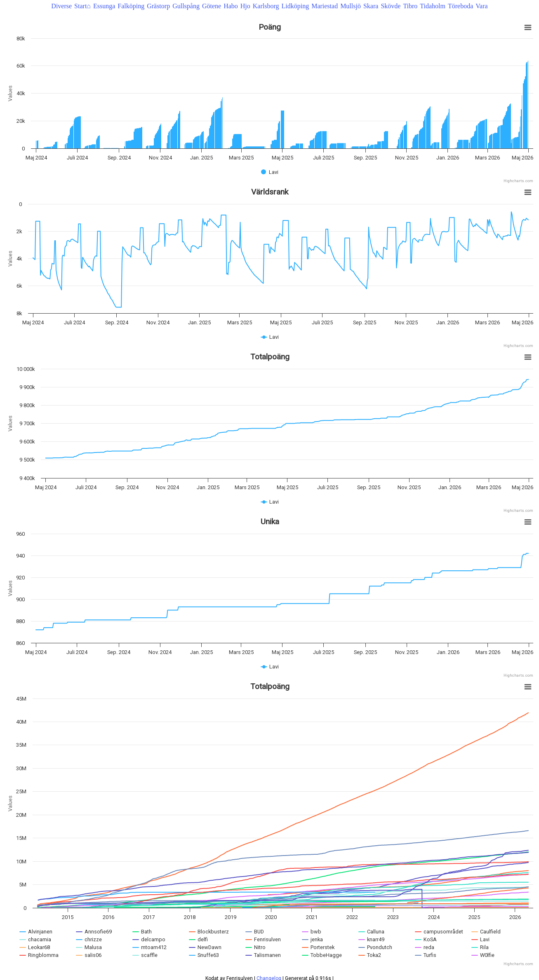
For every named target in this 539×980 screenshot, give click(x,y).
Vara (481, 6)
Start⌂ (82, 6)
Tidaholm (433, 6)
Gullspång (186, 6)
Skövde (391, 6)
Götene (212, 6)
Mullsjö (351, 6)
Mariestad (325, 6)
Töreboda (460, 6)
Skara (371, 6)
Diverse (61, 6)
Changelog (269, 971)
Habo (231, 6)
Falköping (131, 6)
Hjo (245, 6)
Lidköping (295, 6)
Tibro (410, 6)
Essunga (104, 6)
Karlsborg (266, 6)
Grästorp (158, 6)
